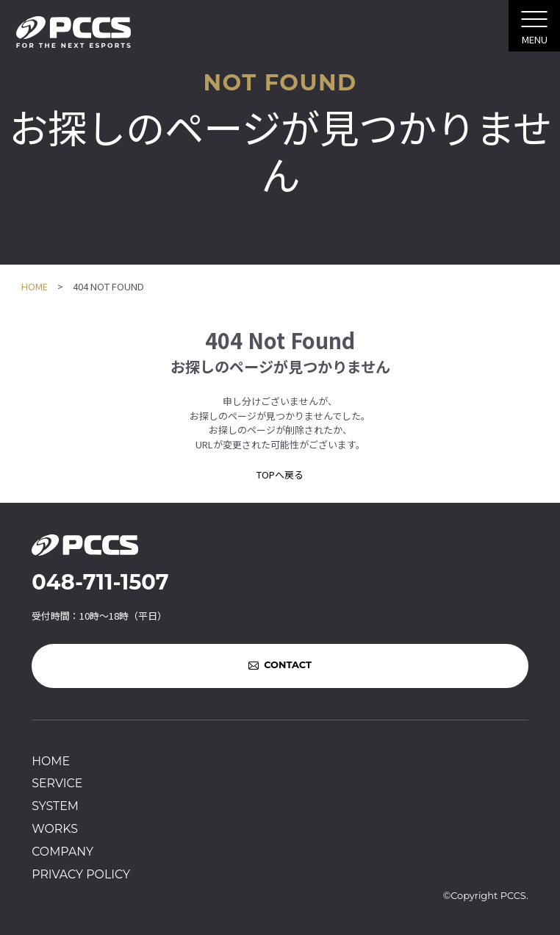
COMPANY (62, 852)
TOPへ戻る (280, 474)
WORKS (55, 829)
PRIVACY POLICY (81, 874)
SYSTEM (55, 806)
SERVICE (57, 783)
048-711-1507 (100, 582)
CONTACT (288, 665)
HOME (35, 286)
